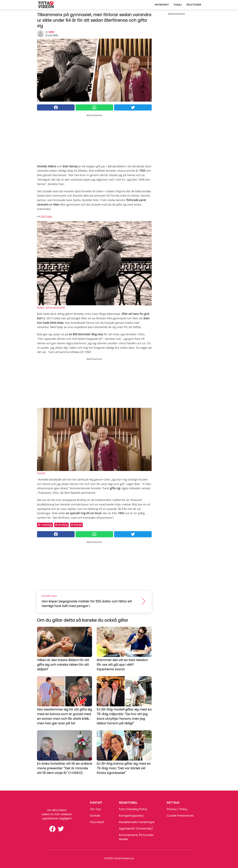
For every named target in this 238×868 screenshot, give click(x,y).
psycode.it (97, 822)
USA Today (46, 216)
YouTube (41, 473)
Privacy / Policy (177, 809)
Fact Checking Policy (133, 809)
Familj (178, 5)
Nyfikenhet (162, 5)
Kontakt (95, 816)
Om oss (95, 809)
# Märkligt (45, 525)
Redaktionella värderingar (137, 822)
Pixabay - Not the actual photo (51, 307)
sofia (51, 32)
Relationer (194, 5)
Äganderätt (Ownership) (136, 829)
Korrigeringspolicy (131, 816)
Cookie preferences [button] (180, 816)
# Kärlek (76, 525)
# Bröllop (62, 525)
